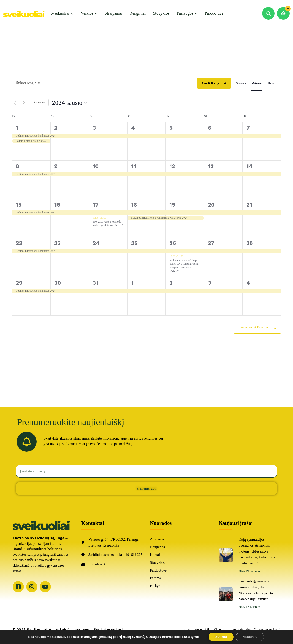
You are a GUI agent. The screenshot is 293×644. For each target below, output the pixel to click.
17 (96, 205)
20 (211, 205)
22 (19, 243)
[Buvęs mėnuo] (15, 103)
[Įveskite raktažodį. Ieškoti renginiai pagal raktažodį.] (105, 83)
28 (250, 243)
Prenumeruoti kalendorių (255, 327)
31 (96, 283)
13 (211, 166)
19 (172, 205)
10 (96, 166)
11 (134, 166)
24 (96, 243)
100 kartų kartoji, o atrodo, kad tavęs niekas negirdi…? (108, 224)
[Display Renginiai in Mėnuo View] (257, 83)
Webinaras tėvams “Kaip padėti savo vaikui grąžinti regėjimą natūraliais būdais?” (184, 266)
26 (173, 243)
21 (249, 205)
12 (172, 166)
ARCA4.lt (21, 635)
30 (58, 283)
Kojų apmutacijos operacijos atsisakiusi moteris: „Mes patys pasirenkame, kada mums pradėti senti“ (257, 551)
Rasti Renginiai (214, 83)
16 (57, 205)
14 (249, 166)
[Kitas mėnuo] (24, 103)
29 (19, 283)
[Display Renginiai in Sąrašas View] (241, 83)
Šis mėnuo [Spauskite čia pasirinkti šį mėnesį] (39, 102)
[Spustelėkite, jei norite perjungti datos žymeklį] (69, 103)
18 (134, 205)
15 (19, 205)
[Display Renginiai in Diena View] (272, 83)
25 (134, 243)
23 (57, 243)
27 (211, 243)
